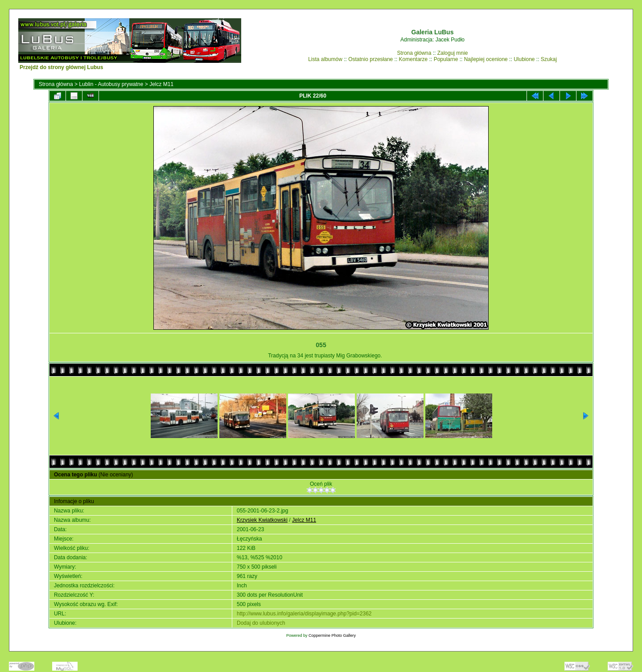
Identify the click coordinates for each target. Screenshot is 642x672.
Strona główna (414, 53)
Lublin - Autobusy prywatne (111, 84)
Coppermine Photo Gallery (332, 635)
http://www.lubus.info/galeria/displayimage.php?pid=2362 (304, 614)
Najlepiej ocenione (486, 59)
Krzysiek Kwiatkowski (262, 520)
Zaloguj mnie (453, 53)
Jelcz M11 (161, 84)
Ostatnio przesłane (370, 59)
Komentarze (414, 59)
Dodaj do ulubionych (261, 623)
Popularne (446, 59)
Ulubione (524, 59)
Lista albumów (325, 59)
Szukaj (549, 59)
